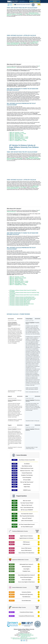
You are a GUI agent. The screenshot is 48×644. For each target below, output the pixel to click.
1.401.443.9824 (23, 636)
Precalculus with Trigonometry (26, 594)
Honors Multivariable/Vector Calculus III (26, 575)
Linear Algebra (19, 14)
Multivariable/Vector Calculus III (26, 564)
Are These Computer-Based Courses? (27, 524)
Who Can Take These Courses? (27, 482)
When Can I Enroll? (27, 501)
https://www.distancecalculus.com (26, 635)
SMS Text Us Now (24, 637)
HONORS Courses (27, 490)
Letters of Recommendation (27, 521)
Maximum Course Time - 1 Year (27, 471)
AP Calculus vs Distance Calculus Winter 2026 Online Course (22, 299)
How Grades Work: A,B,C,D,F (27, 514)
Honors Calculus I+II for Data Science (26, 553)
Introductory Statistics (26, 592)
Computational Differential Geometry (26, 616)
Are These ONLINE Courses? (27, 527)
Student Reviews (27, 484)
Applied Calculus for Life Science (26, 538)
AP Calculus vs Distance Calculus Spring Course (20, 303)
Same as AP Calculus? (27, 518)
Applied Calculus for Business (26, 536)
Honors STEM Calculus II (26, 550)
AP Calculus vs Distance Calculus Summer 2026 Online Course (23, 298)
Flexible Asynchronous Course (27, 468)
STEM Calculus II (26, 544)
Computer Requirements (27, 473)
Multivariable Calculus (34, 13)
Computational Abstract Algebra (26, 612)
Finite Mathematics (26, 597)
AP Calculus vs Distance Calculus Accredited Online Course (22, 297)
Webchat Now (28, 636)
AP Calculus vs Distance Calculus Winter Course (20, 302)
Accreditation (27, 464)
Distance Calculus (22, 1)
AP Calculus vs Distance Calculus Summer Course (20, 300)
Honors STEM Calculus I (26, 548)
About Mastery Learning (27, 466)
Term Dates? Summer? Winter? (27, 503)
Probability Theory (26, 571)
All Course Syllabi (27, 480)
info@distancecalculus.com (25, 634)
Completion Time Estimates (27, 475)
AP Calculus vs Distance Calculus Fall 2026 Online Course (22, 304)
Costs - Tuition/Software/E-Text (27, 508)
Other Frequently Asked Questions (27, 516)
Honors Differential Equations (26, 577)
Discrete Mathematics (26, 601)
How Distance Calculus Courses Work (27, 460)
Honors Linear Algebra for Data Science (26, 582)
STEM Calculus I (26, 542)
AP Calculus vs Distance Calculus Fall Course (19, 305)
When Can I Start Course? (27, 505)
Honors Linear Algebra (26, 580)
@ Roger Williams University (24, 2)
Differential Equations (11, 14)
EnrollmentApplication (35, 1)
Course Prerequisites (27, 478)
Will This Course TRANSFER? (27, 510)
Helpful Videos (27, 487)
